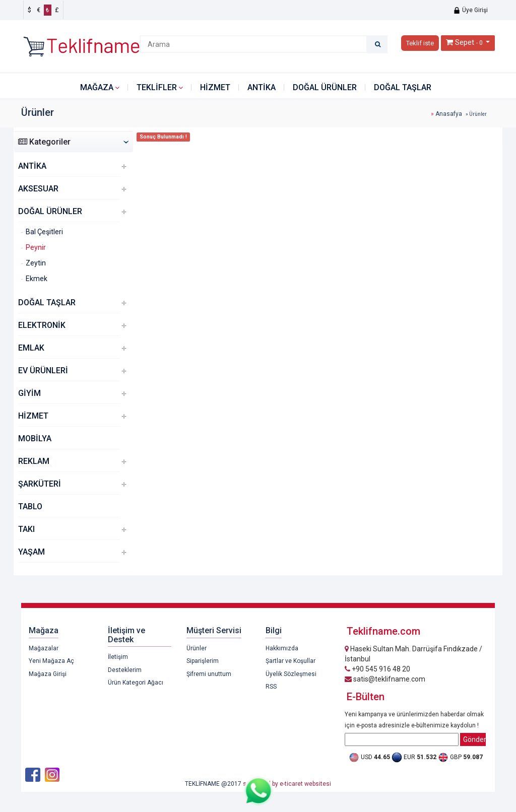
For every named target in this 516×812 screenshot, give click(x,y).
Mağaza (97, 87)
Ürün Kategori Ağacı (136, 683)
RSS (271, 687)
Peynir (36, 247)
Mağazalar (44, 648)
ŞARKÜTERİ (40, 484)
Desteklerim (125, 670)
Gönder (474, 739)
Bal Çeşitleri (44, 232)
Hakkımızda (282, 648)
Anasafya (449, 114)
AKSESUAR (38, 189)
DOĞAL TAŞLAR (403, 87)
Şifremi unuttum (209, 674)
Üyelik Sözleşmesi (291, 674)
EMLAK (31, 348)
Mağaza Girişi (48, 674)
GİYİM (29, 393)
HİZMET (215, 87)
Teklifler (157, 87)
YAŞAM (31, 552)
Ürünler (197, 648)
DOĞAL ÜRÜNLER (325, 87)
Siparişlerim (203, 661)
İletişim (118, 657)
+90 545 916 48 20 (377, 669)
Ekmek (37, 279)
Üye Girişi (470, 10)
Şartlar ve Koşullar (291, 661)
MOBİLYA (35, 438)
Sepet (465, 42)
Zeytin (36, 263)
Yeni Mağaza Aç (51, 661)
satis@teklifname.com (385, 679)
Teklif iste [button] (420, 43)
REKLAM (34, 461)
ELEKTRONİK (42, 325)
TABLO (30, 506)
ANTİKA (262, 87)
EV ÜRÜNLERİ (43, 370)
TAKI (26, 529)
